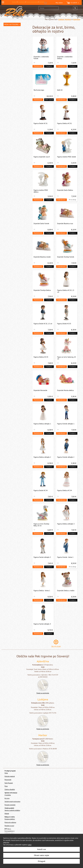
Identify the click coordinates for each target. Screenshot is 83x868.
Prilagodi (41, 861)
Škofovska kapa (39, 90)
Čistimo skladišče (9, 112)
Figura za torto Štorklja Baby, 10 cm (41, 525)
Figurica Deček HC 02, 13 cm (43, 324)
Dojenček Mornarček (40, 390)
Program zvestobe (10, 805)
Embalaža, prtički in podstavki (15, 88)
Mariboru (68, 19)
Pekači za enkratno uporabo (15, 92)
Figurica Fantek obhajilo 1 (66, 424)
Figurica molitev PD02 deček (67, 157)
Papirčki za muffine (12, 85)
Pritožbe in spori (9, 826)
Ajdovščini (77, 19)
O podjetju (8, 795)
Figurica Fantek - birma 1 (65, 557)
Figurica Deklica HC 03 (41, 357)
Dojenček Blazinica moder (42, 257)
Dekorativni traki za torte (14, 73)
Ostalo (8, 98)
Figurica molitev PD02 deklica (41, 191)
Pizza (5, 109)
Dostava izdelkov (10, 819)
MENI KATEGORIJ (12, 24)
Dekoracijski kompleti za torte (16, 66)
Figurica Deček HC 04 (41, 490)
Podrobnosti (38, 66)
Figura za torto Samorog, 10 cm (66, 358)
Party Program (8, 106)
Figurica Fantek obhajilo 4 (42, 624)
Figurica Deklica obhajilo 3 (66, 524)
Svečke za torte (11, 42)
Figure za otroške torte (14, 70)
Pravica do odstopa (10, 822)
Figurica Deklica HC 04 (64, 490)
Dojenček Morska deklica (65, 390)
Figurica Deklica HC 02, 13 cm (66, 291)
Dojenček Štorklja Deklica (42, 290)
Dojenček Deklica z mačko (66, 591)
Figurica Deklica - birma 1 (42, 591)
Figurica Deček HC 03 (64, 324)
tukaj (30, 845)
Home (7, 29)
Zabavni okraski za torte (14, 63)
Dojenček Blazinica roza (65, 224)
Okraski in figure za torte (15, 51)
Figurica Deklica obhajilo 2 (42, 457)
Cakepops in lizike (12, 95)
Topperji (9, 76)
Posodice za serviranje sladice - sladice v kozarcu (16, 47)
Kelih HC (60, 90)
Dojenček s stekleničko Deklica (65, 58)
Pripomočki (7, 103)
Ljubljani (61, 19)
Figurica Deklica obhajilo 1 (42, 424)
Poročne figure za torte (14, 54)
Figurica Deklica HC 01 (64, 123)
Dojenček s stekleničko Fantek (41, 58)
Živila (5, 33)
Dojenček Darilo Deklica (65, 190)
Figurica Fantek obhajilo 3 (42, 557)
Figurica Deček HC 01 (41, 123)
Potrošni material (10, 37)
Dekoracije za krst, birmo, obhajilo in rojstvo (16, 59)
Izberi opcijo (49, 100)
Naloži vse (41, 849)
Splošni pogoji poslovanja (12, 802)
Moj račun (59, 3)
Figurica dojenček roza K (42, 157)
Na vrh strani (56, 646)
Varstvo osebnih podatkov (12, 810)
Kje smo (7, 798)
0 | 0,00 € (73, 3)
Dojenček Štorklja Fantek (66, 257)
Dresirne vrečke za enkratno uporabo (15, 81)
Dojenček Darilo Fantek (41, 224)
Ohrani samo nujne (41, 855)
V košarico (49, 66)
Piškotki (7, 814)
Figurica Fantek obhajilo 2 (66, 457)
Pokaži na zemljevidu (43, 693)
